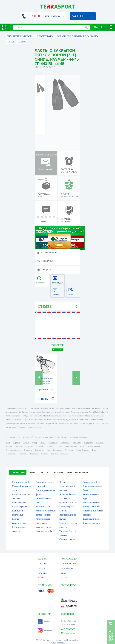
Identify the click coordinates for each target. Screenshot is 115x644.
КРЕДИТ (41, 578)
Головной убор (19, 503)
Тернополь (69, 450)
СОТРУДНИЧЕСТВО (68, 564)
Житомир (51, 446)
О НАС (63, 573)
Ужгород (44, 454)
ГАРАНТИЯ (42, 573)
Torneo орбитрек (43, 515)
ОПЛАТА (41, 568)
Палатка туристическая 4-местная (67, 486)
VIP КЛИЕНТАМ (67, 568)
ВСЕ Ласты (58, 350)
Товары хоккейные (92, 482)
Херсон (9, 446)
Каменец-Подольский (60, 454)
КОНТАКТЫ (65, 578)
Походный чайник (91, 507)
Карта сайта (73, 640)
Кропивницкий (94, 446)
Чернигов (29, 446)
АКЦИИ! (36, 16)
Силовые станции (91, 523)
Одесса (26, 443)
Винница (100, 443)
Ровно (83, 446)
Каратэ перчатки (20, 507)
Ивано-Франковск (54, 450)
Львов (43, 443)
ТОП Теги (43, 472)
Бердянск (34, 454)
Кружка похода (43, 519)
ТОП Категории (18, 472)
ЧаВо (69, 472)
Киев (8, 443)
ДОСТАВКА (43, 564)
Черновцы (28, 450)
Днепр (35, 443)
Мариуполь (88, 443)
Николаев (77, 443)
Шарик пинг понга (92, 519)
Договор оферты (57, 643)
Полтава (18, 446)
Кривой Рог (65, 443)
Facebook (45, 622)
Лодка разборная (67, 494)
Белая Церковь (82, 450)
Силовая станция (67, 539)
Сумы (60, 446)
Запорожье (53, 443)
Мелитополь (11, 454)
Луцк (94, 450)
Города (32, 472)
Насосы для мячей (21, 482)
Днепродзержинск (13, 450)
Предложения (81, 472)
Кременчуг (39, 450)
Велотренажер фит (45, 531)
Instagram (45, 630)
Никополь (23, 454)
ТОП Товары (57, 472)
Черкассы (40, 446)
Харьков (16, 443)
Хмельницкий (71, 446)
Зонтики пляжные (91, 503)
